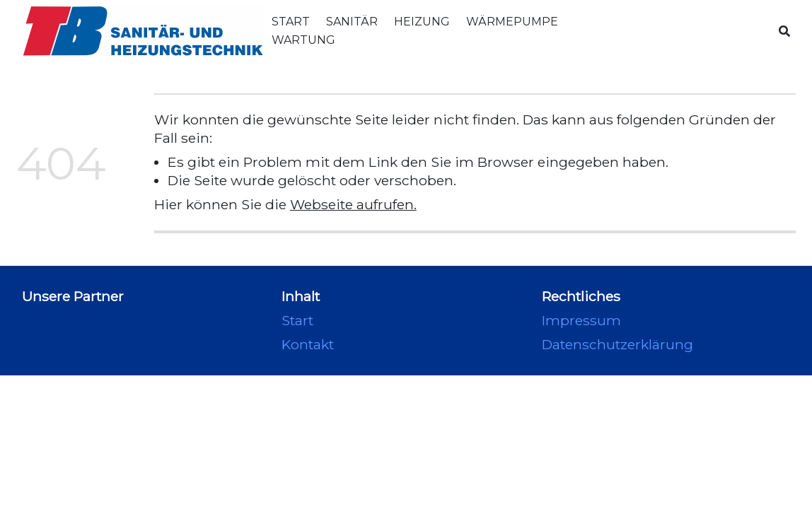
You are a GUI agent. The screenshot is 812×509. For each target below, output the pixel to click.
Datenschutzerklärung (617, 344)
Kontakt (308, 344)
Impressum (581, 320)
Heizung (422, 22)
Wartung (303, 40)
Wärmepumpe (512, 22)
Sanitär (352, 22)
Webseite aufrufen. (353, 204)
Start (291, 22)
